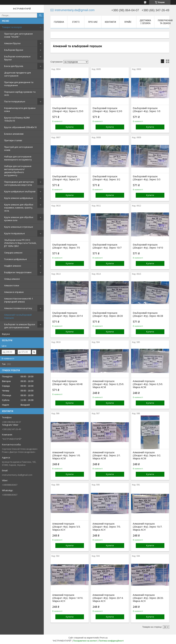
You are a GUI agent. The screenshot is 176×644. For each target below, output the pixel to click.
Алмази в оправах (14, 292)
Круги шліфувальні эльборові (20, 191)
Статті (76, 22)
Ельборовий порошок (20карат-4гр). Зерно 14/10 (148, 246)
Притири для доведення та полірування (19, 84)
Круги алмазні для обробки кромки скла (19, 219)
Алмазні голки (12, 285)
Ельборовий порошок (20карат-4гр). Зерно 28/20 (108, 314)
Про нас (93, 22)
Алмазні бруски (12, 43)
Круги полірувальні (14, 233)
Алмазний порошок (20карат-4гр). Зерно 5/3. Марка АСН (66, 527)
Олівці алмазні (12, 279)
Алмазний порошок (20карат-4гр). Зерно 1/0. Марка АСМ (66, 455)
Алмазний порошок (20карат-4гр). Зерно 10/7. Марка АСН (147, 527)
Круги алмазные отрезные (19, 227)
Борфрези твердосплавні (18, 272)
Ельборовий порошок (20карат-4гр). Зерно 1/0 (147, 110)
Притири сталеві (13, 140)
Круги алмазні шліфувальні (19, 198)
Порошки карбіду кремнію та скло (20, 93)
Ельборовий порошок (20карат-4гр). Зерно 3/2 (106, 178)
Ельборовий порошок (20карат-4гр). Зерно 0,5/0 (107, 110)
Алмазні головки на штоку (18, 308)
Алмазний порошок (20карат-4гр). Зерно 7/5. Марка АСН (107, 527)
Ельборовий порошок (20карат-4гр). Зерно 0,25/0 (68, 110)
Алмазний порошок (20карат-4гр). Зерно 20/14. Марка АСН (108, 598)
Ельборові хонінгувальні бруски (17, 58)
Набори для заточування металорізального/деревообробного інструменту (18, 171)
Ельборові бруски (14, 50)
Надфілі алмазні (13, 266)
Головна (59, 22)
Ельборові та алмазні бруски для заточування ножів (20, 326)
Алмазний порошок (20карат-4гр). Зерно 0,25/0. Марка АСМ (108, 384)
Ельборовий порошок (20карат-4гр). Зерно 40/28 (148, 314)
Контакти (110, 22)
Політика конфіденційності (111, 641)
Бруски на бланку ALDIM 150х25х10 (17, 119)
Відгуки (6, 334)
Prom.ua (104, 638)
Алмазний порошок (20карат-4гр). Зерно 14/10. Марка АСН (68, 598)
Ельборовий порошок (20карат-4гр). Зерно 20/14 (67, 314)
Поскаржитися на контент (85, 641)
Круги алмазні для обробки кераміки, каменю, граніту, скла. (19, 208)
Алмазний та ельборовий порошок (18, 316)
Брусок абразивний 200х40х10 (20, 127)
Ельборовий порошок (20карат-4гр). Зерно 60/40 (67, 383)
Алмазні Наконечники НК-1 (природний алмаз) (19, 300)
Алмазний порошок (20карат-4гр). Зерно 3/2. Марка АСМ (147, 455)
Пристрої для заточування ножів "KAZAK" (18, 35)
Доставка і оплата (145, 22)
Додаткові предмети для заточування (17, 74)
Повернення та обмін (165, 22)
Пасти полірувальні (15, 101)
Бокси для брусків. (14, 66)
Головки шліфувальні (15, 259)
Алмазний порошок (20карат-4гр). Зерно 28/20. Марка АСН (148, 598)
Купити (70, 127)
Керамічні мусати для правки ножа (20, 110)
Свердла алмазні (13, 253)
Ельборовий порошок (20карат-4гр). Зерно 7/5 (66, 246)
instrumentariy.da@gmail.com (17, 475)
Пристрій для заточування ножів (18, 148)
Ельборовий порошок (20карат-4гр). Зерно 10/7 (107, 246)
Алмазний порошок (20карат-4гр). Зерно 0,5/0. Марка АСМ (148, 384)
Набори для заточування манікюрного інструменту (18, 158)
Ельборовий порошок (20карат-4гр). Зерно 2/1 (66, 178)
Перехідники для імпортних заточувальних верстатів (19, 183)
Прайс (128, 22)
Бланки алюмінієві (14, 134)
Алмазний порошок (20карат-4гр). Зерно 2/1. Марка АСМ (107, 455)
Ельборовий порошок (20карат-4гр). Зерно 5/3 (147, 178)
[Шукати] (40, 15)
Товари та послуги (12, 27)
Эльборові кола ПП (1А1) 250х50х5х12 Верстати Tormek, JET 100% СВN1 (20, 243)
